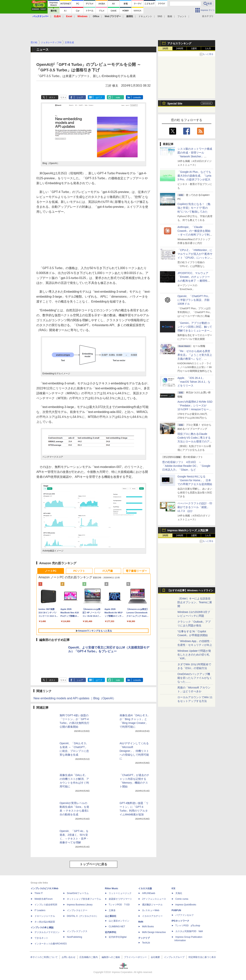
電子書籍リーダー (136, 571)
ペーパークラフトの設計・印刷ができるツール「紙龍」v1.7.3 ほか (195, 507)
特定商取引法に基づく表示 (202, 957)
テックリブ (144, 938)
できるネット (41, 938)
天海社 (179, 893)
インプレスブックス (77, 931)
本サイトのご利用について (44, 957)
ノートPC (51, 571)
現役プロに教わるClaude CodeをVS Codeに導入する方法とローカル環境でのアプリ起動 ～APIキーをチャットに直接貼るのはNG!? (195, 441)
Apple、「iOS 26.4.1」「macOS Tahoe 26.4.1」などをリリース (194, 382)
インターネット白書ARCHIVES (51, 944)
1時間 (165, 49)
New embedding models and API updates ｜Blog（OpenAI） (75, 698)
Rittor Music (111, 888)
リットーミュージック (120, 893)
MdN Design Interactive (154, 932)
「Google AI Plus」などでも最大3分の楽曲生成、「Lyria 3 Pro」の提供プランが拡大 (194, 176)
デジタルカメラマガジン (47, 932)
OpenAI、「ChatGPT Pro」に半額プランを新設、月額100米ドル (194, 300)
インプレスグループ (174, 957)
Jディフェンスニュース (154, 899)
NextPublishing (74, 937)
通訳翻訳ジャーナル (152, 905)
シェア (80, 97)
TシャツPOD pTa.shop (188, 926)
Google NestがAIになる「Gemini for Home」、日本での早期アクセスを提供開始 (195, 480)
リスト (63, 97)
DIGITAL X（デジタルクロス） (83, 916)
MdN (141, 922)
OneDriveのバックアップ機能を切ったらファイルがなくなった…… (195, 678)
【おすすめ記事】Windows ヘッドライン (190, 590)
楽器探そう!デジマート (120, 899)
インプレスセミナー (77, 910)
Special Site (175, 104)
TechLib (146, 943)
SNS (160, 16)
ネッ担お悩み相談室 (45, 922)
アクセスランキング (179, 43)
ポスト (52, 97)
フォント (182, 16)
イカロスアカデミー (152, 916)
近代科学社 (111, 932)
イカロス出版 (145, 888)
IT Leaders (40, 910)
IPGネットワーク (180, 921)
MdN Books (148, 927)
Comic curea (182, 899)
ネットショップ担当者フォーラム (84, 899)
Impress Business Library (80, 905)
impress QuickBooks (186, 905)
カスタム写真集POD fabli (189, 931)
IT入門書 (108, 571)
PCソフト (79, 571)
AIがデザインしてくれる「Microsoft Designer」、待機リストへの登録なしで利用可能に (134, 751)
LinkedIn (137, 97)
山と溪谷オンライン (119, 921)
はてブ (99, 97)
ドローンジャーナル (45, 916)
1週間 (194, 49)
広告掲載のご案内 (89, 957)
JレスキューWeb (151, 910)
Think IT (39, 893)
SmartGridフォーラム (78, 893)
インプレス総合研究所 (46, 905)
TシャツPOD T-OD (119, 905)
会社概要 (155, 957)
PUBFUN (176, 910)
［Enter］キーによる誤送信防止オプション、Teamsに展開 (195, 602)
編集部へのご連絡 (111, 957)
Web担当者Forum (44, 899)
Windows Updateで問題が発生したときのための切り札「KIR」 (194, 655)
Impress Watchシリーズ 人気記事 (188, 530)
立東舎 (112, 910)
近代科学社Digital (118, 937)
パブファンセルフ (184, 915)
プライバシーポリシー (135, 957)
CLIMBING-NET (117, 927)
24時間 (179, 49)
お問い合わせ (69, 957)
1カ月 (208, 49)
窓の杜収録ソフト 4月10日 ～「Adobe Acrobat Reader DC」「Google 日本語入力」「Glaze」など (186, 466)
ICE (173, 888)
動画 (170, 16)
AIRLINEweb (149, 893)
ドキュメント (145, 16)
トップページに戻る (93, 864)
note (118, 97)
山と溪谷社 (111, 916)
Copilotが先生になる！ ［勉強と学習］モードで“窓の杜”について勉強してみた (194, 208)
